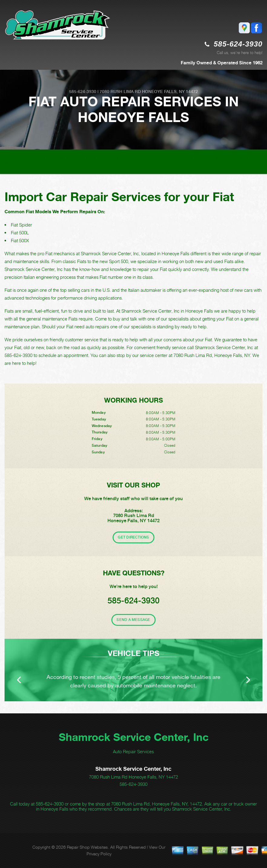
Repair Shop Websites (87, 847)
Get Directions (133, 537)
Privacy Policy (99, 854)
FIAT (30, 164)
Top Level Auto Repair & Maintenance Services (133, 159)
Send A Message (133, 620)
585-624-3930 (238, 44)
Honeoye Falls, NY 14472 (170, 92)
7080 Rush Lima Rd (120, 92)
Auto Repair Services (133, 751)
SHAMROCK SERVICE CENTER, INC (42, 159)
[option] (133, 670)
